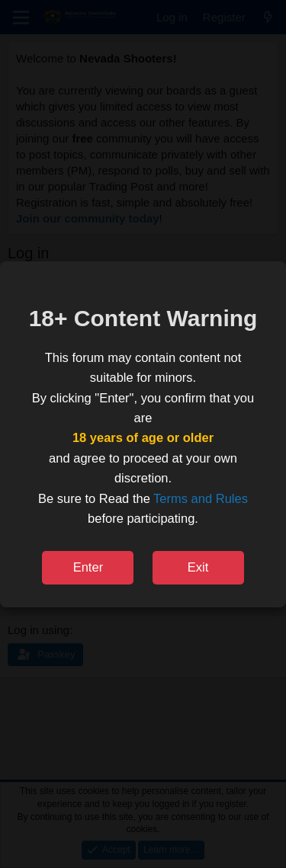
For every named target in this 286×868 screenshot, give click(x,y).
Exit (198, 567)
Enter (88, 567)
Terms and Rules (201, 498)
